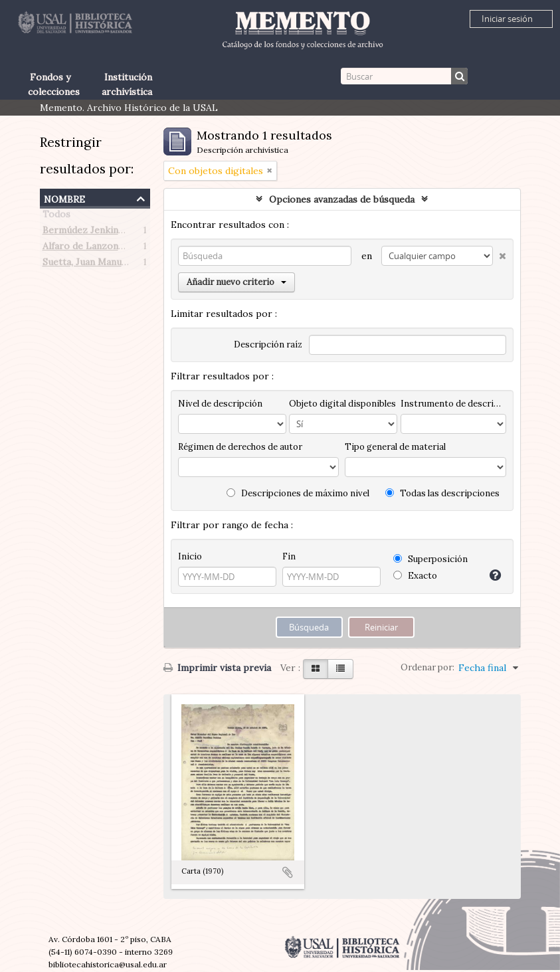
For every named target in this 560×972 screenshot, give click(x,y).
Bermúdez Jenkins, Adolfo (100, 233)
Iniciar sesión (507, 19)
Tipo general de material (395, 447)
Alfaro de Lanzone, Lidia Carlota (114, 248)
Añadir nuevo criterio (236, 282)
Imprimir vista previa (217, 668)
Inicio (190, 556)
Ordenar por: (427, 667)
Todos (56, 217)
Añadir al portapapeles (288, 872)
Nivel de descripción (220, 404)
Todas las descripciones (442, 493)
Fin (289, 556)
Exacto (415, 576)
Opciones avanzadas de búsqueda (342, 199)
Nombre (64, 198)
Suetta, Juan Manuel (86, 264)
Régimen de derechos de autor (240, 447)
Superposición (430, 559)
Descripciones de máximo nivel (298, 493)
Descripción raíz (268, 344)
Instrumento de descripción (453, 404)
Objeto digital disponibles (342, 404)
